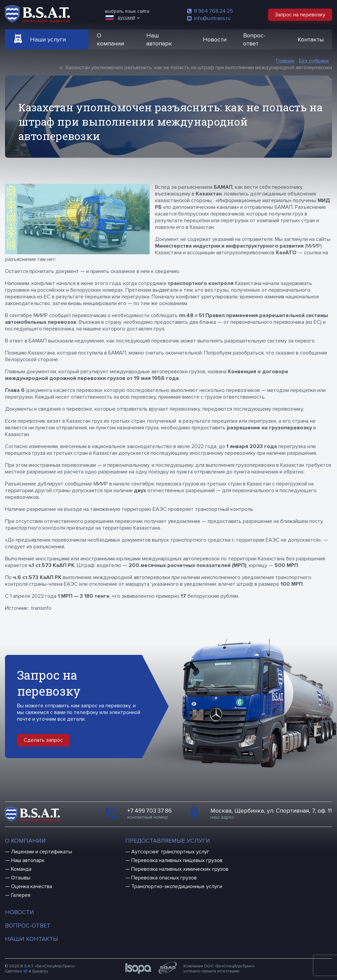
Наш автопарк (159, 39)
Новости (215, 39)
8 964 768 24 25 (210, 11)
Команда (21, 869)
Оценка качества (32, 886)
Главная (285, 61)
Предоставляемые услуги (168, 841)
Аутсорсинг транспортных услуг (170, 852)
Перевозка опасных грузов (164, 878)
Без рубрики (314, 61)
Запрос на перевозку (300, 15)
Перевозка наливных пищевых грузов (177, 860)
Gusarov (40, 971)
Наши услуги (48, 39)
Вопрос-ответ (254, 39)
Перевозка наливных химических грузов (180, 869)
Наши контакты (32, 939)
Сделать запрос (43, 740)
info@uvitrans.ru (209, 18)
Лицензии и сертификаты (42, 852)
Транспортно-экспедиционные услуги (177, 886)
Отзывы (21, 878)
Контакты (311, 39)
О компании (110, 39)
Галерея (21, 895)
